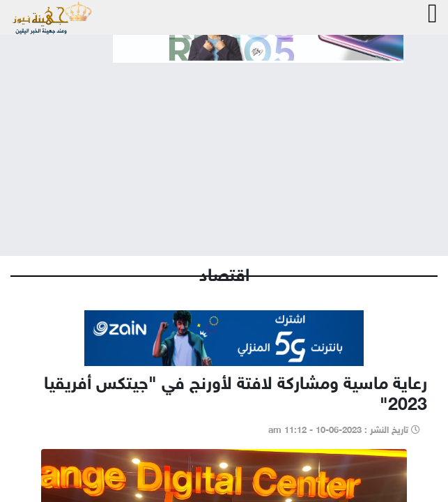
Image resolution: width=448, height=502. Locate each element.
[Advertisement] (224, 148)
